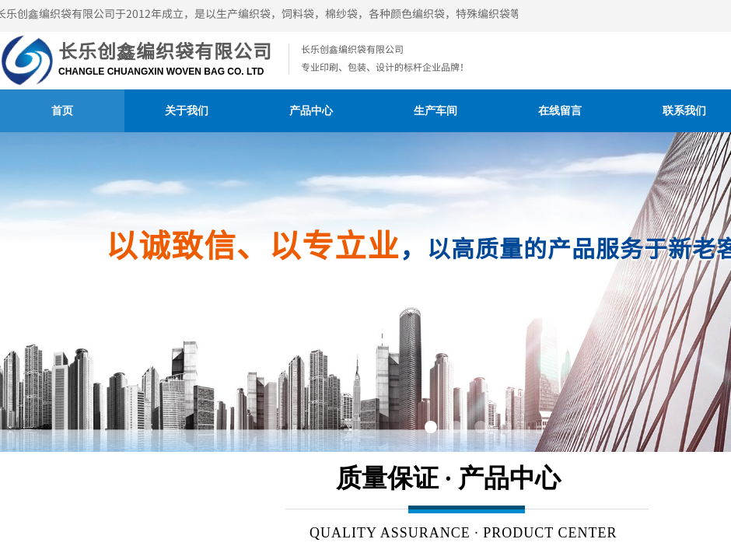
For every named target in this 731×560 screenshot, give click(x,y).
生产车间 (435, 111)
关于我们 (187, 111)
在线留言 (560, 111)
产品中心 (311, 111)
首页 (62, 111)
